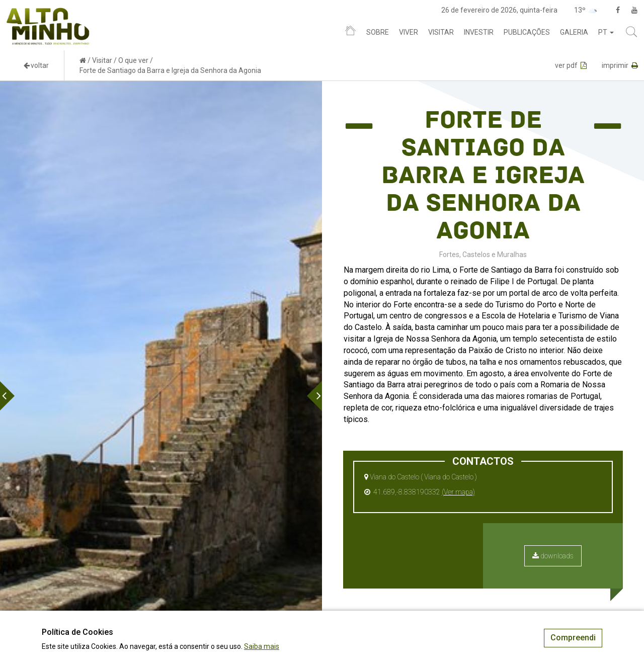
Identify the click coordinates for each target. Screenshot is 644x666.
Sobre (378, 32)
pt (606, 32)
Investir (479, 32)
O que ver (133, 60)
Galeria (574, 32)
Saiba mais (262, 646)
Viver (409, 32)
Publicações (527, 32)
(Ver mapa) (458, 492)
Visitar (441, 32)
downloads (553, 556)
